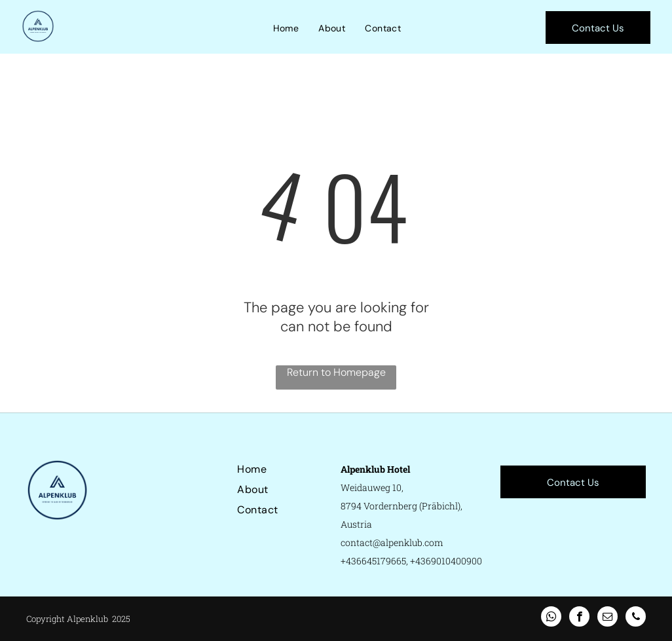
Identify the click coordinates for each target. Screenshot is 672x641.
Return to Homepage (336, 372)
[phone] (636, 618)
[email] (607, 618)
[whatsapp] (551, 618)
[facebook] (579, 618)
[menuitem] (286, 28)
